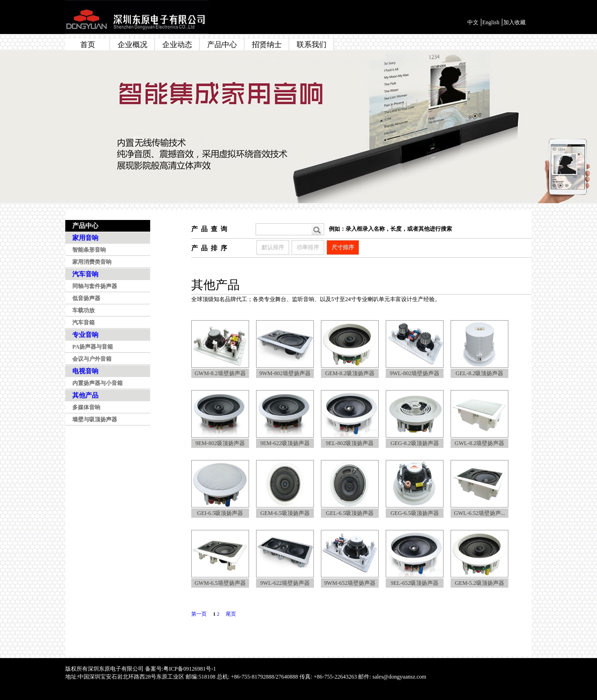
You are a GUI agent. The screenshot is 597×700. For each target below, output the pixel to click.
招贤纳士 (267, 45)
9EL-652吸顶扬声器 (415, 583)
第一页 (199, 614)
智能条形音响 (89, 250)
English (491, 22)
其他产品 (85, 395)
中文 (473, 22)
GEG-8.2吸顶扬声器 (415, 443)
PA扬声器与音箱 (93, 347)
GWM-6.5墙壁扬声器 (220, 583)
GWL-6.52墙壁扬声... (479, 513)
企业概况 (132, 45)
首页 (88, 45)
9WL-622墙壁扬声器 (285, 583)
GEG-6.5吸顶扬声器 (415, 513)
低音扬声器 (86, 298)
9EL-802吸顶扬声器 (350, 443)
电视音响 (85, 371)
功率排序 (308, 247)
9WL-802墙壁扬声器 (415, 373)
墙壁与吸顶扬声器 (95, 419)
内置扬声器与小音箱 (97, 383)
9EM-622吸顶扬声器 (285, 443)
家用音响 (85, 238)
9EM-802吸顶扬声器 (220, 443)
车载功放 (83, 310)
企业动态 (177, 45)
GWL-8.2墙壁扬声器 (479, 443)
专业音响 (85, 335)
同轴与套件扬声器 (95, 286)
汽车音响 (85, 274)
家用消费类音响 (92, 262)
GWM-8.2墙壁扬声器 (220, 373)
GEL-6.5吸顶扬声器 (350, 513)
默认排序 (273, 247)
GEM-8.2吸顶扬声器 (350, 373)
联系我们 (312, 45)
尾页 (231, 614)
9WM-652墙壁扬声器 (350, 583)
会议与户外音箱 (92, 359)
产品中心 (222, 45)
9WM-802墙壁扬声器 (285, 373)
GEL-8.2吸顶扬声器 (479, 373)
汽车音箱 (83, 323)
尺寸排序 (343, 247)
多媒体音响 (86, 407)
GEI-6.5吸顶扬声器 (220, 513)
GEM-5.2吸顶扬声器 (479, 583)
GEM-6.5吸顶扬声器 (285, 513)
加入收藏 (514, 22)
